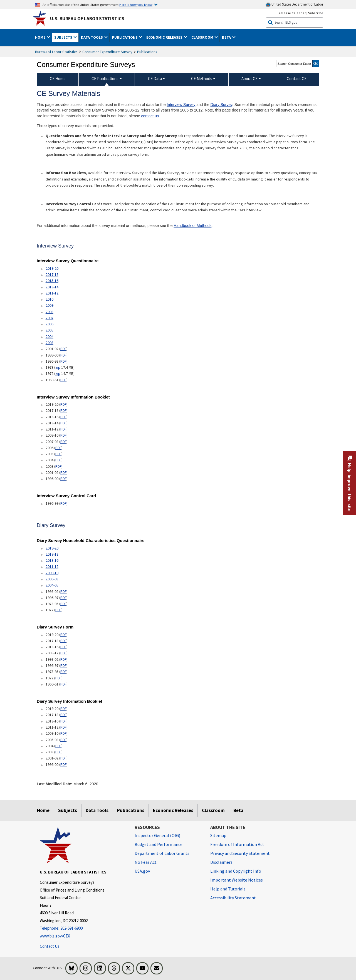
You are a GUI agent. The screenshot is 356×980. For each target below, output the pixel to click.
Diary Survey (222, 105)
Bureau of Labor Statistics (56, 52)
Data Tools (97, 810)
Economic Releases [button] (165, 37)
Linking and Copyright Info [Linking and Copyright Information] (236, 871)
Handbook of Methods (192, 226)
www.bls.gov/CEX (55, 936)
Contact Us (50, 946)
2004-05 (52, 585)
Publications (147, 52)
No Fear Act (146, 862)
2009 (50, 305)
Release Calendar (292, 13)
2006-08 (52, 579)
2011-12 (52, 293)
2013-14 (52, 287)
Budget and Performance (159, 844)
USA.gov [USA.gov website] (142, 871)
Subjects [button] (64, 37)
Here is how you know (136, 4)
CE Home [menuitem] (58, 79)
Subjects (68, 810)
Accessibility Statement (233, 898)
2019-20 (52, 268)
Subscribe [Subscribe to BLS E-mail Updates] (316, 13)
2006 (50, 324)
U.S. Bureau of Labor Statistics (87, 19)
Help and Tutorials (228, 889)
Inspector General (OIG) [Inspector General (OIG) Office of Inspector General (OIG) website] (157, 835)
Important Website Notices (237, 880)
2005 (50, 330)
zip (58, 367)
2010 (50, 299)
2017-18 (52, 274)
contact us (150, 116)
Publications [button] (125, 37)
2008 (50, 312)
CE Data (155, 79)
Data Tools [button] (92, 37)
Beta (238, 810)
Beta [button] (227, 37)
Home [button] (41, 37)
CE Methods (202, 79)
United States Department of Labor (294, 5)
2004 (50, 336)
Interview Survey (181, 105)
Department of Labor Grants (162, 853)
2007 (50, 318)
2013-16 (52, 560)
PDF (63, 349)
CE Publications (105, 79)
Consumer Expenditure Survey (107, 52)
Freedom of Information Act (237, 844)
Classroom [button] (203, 37)
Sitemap (218, 835)
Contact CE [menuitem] (297, 79)
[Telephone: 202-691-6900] (83, 928)
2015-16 (52, 281)
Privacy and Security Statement (240, 853)
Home (43, 810)
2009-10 (52, 573)
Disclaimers (221, 862)
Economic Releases (173, 810)
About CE (249, 79)
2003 (50, 343)
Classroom (213, 810)
